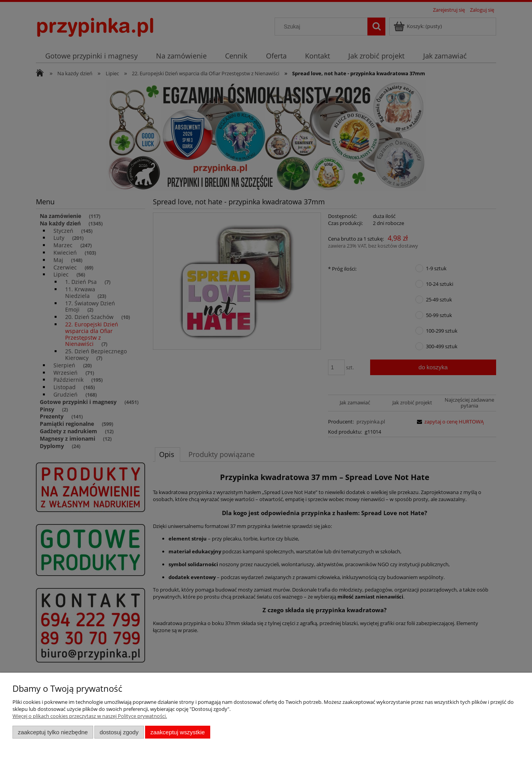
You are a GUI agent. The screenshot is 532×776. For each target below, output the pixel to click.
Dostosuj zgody (119, 732)
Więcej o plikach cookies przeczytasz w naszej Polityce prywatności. (90, 716)
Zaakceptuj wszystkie (178, 732)
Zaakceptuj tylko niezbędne (53, 732)
